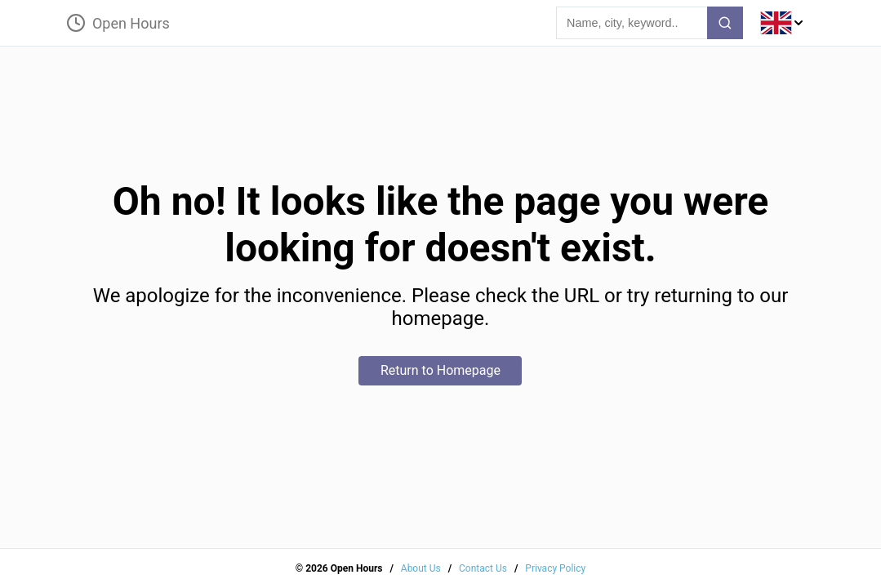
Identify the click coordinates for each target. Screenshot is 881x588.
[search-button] (725, 22)
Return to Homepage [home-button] (440, 370)
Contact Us (483, 568)
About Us (421, 568)
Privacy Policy (555, 568)
